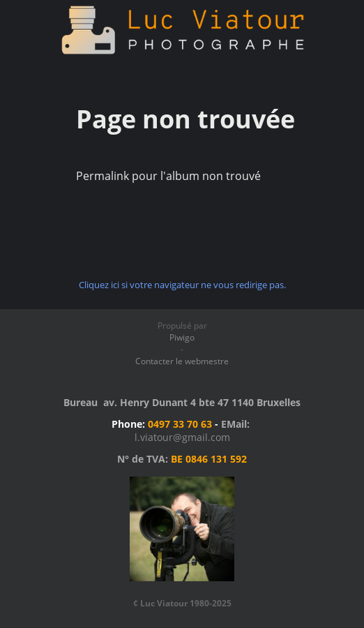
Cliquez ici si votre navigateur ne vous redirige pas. (182, 285)
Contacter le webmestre (182, 361)
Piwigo (182, 337)
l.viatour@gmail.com (182, 437)
